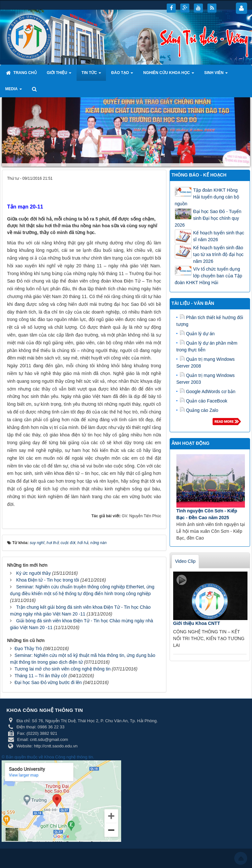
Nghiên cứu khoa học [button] (169, 75)
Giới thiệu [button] (59, 75)
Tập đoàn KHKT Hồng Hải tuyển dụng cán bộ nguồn (207, 197)
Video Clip (185, 561)
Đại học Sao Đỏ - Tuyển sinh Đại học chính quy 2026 (208, 218)
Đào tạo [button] (122, 75)
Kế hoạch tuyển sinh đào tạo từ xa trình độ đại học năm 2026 (218, 254)
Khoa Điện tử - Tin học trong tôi (48, 580)
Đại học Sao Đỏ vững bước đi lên (48, 682)
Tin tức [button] (91, 75)
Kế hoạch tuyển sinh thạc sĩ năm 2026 (219, 236)
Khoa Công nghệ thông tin (69, 757)
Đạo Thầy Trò (28, 648)
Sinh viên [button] (216, 75)
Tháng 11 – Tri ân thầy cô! (41, 676)
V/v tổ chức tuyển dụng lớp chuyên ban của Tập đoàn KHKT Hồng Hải (209, 276)
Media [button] (14, 91)
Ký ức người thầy (33, 573)
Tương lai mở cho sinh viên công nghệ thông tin (63, 669)
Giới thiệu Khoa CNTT (197, 623)
